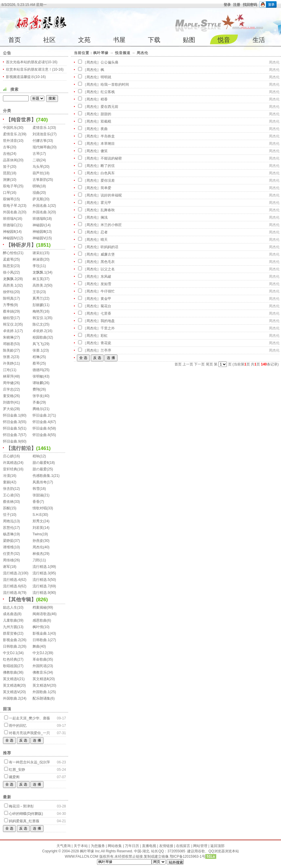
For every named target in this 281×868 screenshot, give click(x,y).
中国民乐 (10, 128)
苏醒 (7, 508)
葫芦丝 (38, 173)
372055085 (176, 851)
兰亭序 (106, 350)
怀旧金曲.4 (41, 422)
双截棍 (106, 121)
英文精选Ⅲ (11, 685)
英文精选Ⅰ (11, 679)
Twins (37, 534)
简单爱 (106, 188)
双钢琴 (8, 199)
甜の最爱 (40, 469)
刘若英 (38, 528)
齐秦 (36, 402)
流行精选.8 (12, 593)
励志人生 (10, 607)
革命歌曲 (40, 659)
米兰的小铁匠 (111, 225)
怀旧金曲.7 (12, 435)
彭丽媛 (38, 305)
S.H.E (37, 515)
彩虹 (104, 336)
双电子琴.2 (12, 206)
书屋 (119, 40)
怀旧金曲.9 (12, 441)
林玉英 (38, 279)
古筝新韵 (40, 180)
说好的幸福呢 (111, 195)
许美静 (8, 363)
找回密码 (250, 5)
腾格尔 (38, 409)
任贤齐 (8, 554)
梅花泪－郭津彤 (21, 806)
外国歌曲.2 (12, 698)
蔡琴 (36, 363)
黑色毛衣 (108, 262)
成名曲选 (10, 614)
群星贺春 (10, 633)
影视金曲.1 (41, 633)
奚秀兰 (38, 298)
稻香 (104, 99)
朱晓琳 (8, 337)
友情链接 (166, 846)
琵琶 (7, 173)
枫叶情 (38, 627)
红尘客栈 (108, 92)
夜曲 (104, 129)
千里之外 (108, 328)
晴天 (104, 240)
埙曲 (36, 193)
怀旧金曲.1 (12, 415)
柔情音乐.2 (12, 134)
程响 (36, 456)
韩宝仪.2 (10, 324)
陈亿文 (38, 324)
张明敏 (38, 376)
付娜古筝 (40, 141)
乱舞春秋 (108, 210)
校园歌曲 (40, 337)
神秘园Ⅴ (39, 238)
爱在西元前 (109, 107)
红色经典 (10, 659)
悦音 (224, 40)
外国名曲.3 (41, 212)
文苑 (84, 40)
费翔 (36, 389)
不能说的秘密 (111, 158)
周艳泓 (8, 521)
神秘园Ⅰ (38, 225)
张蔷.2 (8, 357)
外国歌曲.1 (41, 692)
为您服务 (98, 846)
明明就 (106, 77)
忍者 (104, 232)
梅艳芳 (38, 311)
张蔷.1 (38, 350)
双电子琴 (10, 186)
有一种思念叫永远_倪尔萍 (29, 762)
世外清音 (10, 141)
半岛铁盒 (108, 136)
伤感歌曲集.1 (43, 476)
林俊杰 (38, 554)
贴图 (189, 40)
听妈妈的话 (109, 247)
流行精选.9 (41, 593)
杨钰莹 (8, 318)
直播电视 (149, 846)
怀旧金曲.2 (41, 415)
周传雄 (8, 560)
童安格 (8, 396)
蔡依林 (8, 502)
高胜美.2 (39, 285)
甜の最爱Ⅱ (41, 463)
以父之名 (108, 269)
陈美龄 (8, 350)
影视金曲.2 (12, 640)
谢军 (7, 567)
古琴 (36, 154)
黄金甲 (106, 299)
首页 (14, 40)
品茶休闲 (10, 160)
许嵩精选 (10, 463)
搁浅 (104, 217)
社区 (49, 40)
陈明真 (8, 298)
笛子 (7, 167)
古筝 (7, 147)
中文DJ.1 (10, 653)
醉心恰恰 (10, 253)
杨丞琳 (8, 534)
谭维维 (8, 547)
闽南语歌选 (41, 614)
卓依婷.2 (39, 331)
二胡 (36, 160)
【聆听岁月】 (21, 245)
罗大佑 (8, 409)
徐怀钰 (8, 292)
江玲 (7, 370)
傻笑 (104, 151)
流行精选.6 (12, 586)
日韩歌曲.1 (41, 640)
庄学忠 (8, 389)
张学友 (38, 396)
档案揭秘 (40, 607)
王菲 (36, 292)
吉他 (7, 154)
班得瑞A (9, 219)
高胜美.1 (10, 285)
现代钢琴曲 (41, 147)
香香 (36, 502)
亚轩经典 (10, 469)
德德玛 (38, 370)
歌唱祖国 (10, 666)
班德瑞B (39, 219)
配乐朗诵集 (41, 698)
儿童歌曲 (10, 620)
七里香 (106, 313)
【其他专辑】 (21, 600)
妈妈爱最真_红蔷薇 (24, 821)
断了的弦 (108, 166)
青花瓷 (106, 343)
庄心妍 (8, 456)
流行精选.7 (41, 586)
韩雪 (36, 489)
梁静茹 (8, 541)
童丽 (7, 482)
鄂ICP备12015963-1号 (188, 856)
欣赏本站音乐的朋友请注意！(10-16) (35, 69)
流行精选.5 (41, 580)
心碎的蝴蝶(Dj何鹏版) (26, 814)
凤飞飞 (38, 344)
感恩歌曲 (40, 620)
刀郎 (36, 560)
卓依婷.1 (10, 331)
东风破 (106, 277)
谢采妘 (38, 253)
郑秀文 (38, 521)
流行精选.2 (12, 573)
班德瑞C (10, 225)
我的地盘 (108, 321)
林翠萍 (8, 376)
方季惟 (8, 305)
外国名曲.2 (12, 212)
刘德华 (8, 402)
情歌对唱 (40, 508)
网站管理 (200, 846)
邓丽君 (8, 344)
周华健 (8, 383)
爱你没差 (108, 181)
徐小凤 (8, 272)
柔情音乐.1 (41, 128)
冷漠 (7, 476)
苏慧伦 (8, 528)
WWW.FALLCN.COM (82, 856)
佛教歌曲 (10, 672)
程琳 (36, 357)
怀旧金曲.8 (41, 435)
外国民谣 (40, 666)
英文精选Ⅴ (11, 692)
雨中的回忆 (18, 726)
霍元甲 (106, 203)
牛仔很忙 (108, 291)
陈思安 (8, 266)
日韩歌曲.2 (12, 646)
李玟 (36, 266)
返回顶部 (217, 846)
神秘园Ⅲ (39, 232)
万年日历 (132, 846)
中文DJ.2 (40, 653)
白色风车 (108, 173)
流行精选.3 (41, 573)
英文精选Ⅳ (41, 685)
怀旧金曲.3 (12, 422)
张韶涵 (38, 495)
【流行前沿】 (21, 448)
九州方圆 (10, 627)
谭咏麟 (38, 383)
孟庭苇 (8, 259)
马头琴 (38, 167)
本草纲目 (108, 144)
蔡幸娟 (8, 311)
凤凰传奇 (40, 482)
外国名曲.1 (41, 206)
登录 (227, 5)
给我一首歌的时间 (115, 84)
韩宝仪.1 (39, 318)
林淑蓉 (38, 259)
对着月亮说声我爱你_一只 (29, 733)
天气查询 (64, 846)
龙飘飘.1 (39, 272)
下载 (154, 40)
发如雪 (106, 284)
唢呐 (36, 186)
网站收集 (115, 846)
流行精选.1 (41, 567)
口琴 (7, 193)
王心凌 (8, 495)
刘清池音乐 (41, 134)
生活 (259, 40)
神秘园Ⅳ (10, 238)
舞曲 (36, 646)
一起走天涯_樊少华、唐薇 (29, 718)
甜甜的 (106, 114)
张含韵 (8, 489)
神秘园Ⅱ (9, 232)
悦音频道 (123, 53)
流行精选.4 (12, 580)
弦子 (7, 515)
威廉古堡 (108, 254)
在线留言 (183, 846)
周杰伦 (38, 547)
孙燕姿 (38, 541)
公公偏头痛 (109, 62)
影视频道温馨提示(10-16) (26, 77)
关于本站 (81, 846)
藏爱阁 (14, 777)
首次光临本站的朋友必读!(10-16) (32, 62)
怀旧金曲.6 (41, 428)
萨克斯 (38, 199)
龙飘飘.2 (10, 279)
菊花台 (106, 306)
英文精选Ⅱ (41, 679)
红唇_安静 (17, 770)
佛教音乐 (40, 672)
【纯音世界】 (21, 120)
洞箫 (7, 180)
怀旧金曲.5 (12, 428)
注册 (237, 5)
